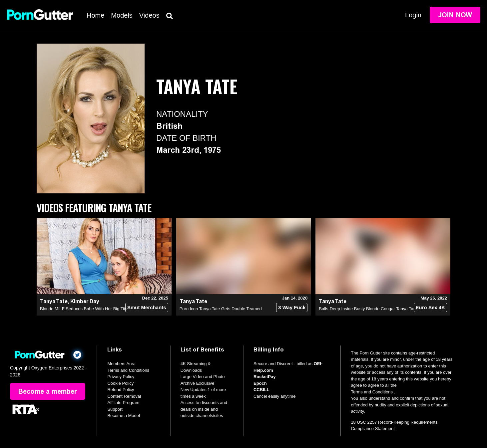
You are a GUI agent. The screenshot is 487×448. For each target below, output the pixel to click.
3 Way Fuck (292, 307)
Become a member (48, 391)
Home (95, 15)
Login (413, 15)
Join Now (455, 15)
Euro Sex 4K (430, 307)
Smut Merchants (147, 307)
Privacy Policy (121, 377)
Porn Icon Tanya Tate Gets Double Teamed (221, 309)
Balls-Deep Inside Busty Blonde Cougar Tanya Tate (368, 309)
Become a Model (124, 416)
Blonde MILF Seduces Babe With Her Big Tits (84, 309)
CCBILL (261, 390)
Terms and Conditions (128, 370)
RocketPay (264, 377)
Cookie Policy (120, 383)
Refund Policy (121, 390)
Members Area (121, 364)
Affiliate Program (123, 403)
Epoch (260, 383)
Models (122, 15)
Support (115, 409)
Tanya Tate (54, 301)
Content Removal (124, 396)
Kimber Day (85, 301)
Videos (149, 15)
